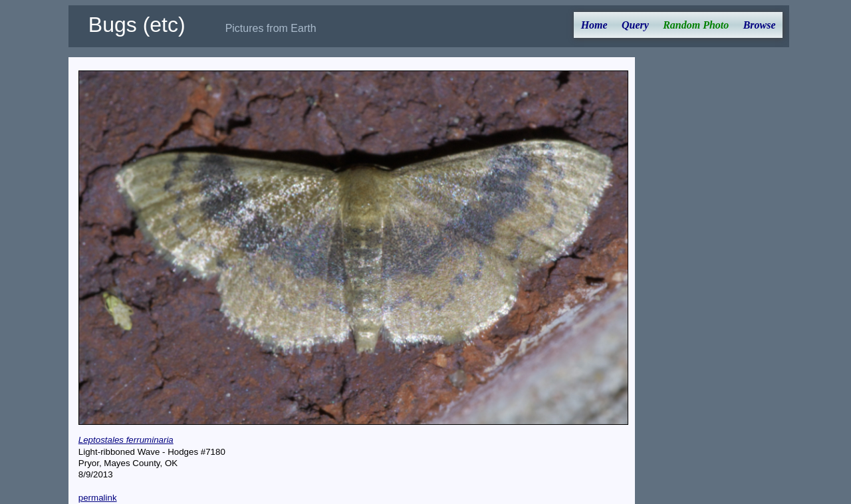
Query (635, 25)
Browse (760, 25)
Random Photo (696, 25)
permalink (98, 498)
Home (594, 25)
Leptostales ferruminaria (126, 440)
